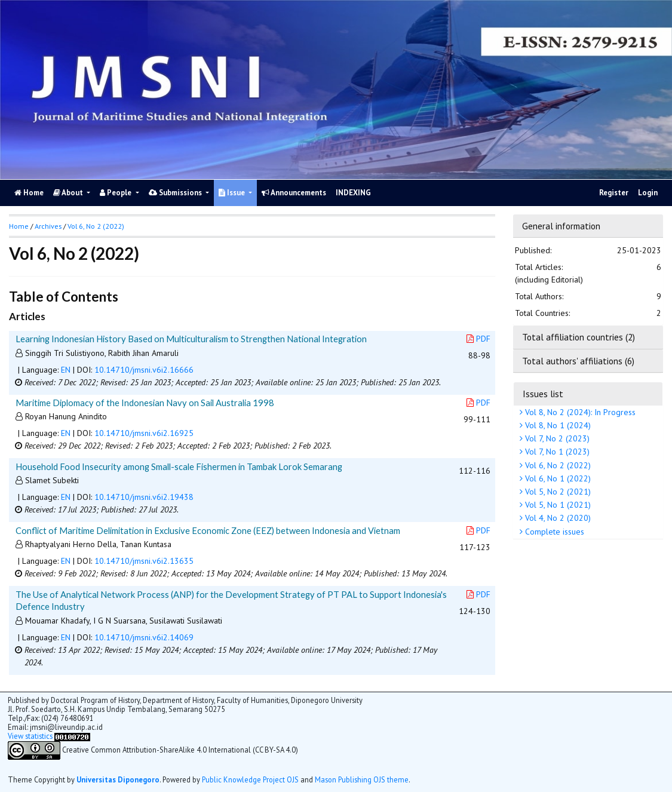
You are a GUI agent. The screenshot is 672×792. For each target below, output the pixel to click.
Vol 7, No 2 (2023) (556, 438)
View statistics (30, 736)
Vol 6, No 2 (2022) (557, 465)
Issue (233, 193)
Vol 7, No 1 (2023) (556, 452)
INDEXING (353, 193)
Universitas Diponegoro (118, 779)
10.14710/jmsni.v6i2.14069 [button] (144, 637)
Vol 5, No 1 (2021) (557, 505)
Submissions (176, 193)
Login (648, 193)
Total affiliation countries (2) (579, 337)
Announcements (294, 193)
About (69, 193)
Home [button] (19, 226)
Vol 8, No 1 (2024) (557, 425)
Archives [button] (48, 226)
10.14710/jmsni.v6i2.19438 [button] (144, 497)
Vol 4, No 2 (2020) (557, 518)
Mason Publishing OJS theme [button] (362, 779)
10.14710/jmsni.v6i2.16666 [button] (144, 370)
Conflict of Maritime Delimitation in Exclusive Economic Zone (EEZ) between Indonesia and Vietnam (208, 530)
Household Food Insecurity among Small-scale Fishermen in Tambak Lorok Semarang (179, 466)
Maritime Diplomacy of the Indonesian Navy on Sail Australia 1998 (145, 403)
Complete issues (553, 532)
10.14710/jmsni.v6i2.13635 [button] (144, 561)
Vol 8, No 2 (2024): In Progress (579, 412)
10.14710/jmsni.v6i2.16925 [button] (144, 433)
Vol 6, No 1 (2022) (557, 478)
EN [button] (66, 370)
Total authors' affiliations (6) (578, 361)
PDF (478, 339)
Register (614, 193)
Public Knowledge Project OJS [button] (250, 779)
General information (561, 226)
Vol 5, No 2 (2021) (557, 492)
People (116, 193)
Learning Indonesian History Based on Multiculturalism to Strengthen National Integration (191, 339)
